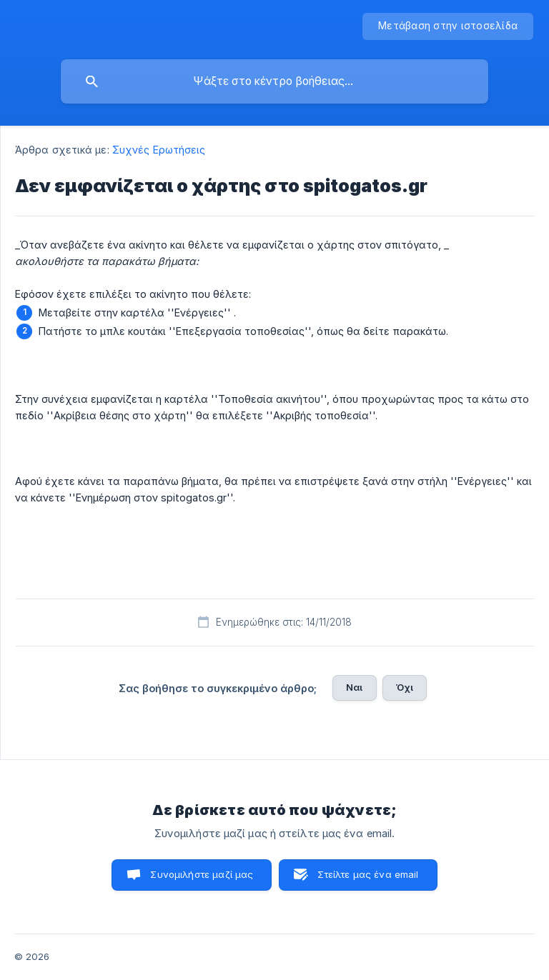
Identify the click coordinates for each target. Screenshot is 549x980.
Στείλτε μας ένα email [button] (368, 874)
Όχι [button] (405, 687)
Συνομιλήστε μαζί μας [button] (202, 874)
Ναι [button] (354, 687)
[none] (448, 26)
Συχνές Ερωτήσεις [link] (159, 150)
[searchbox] (274, 81)
